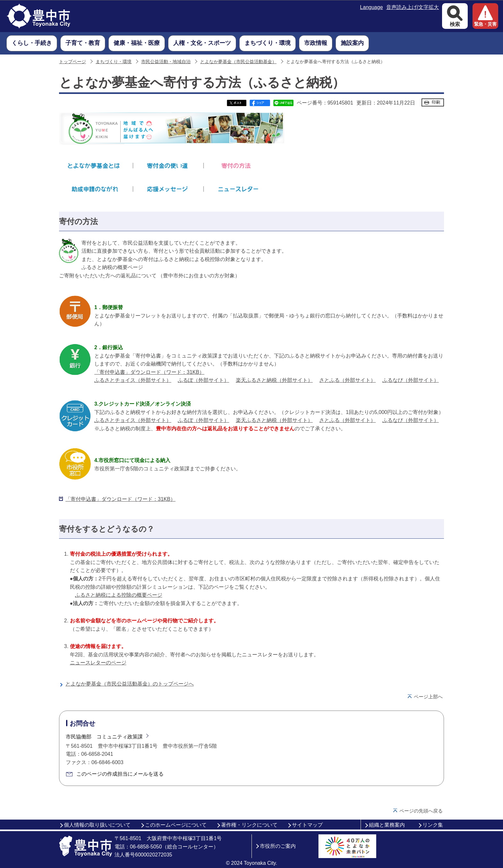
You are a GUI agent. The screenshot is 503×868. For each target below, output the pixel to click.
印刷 (436, 102)
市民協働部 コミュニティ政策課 (104, 737)
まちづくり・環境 (114, 62)
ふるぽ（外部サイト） (203, 380)
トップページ (72, 62)
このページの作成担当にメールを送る (120, 774)
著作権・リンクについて (249, 825)
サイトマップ (307, 825)
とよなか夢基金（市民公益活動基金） (238, 62)
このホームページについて (176, 825)
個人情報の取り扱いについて (97, 825)
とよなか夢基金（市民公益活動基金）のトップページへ (130, 684)
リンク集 (433, 825)
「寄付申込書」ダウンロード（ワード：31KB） (149, 372)
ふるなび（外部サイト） (411, 380)
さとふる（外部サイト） (347, 380)
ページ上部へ (428, 697)
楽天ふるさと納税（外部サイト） (274, 380)
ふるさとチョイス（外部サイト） (133, 380)
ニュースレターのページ (98, 663)
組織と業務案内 (387, 825)
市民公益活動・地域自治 (166, 62)
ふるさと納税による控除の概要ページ (119, 595)
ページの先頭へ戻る (421, 811)
